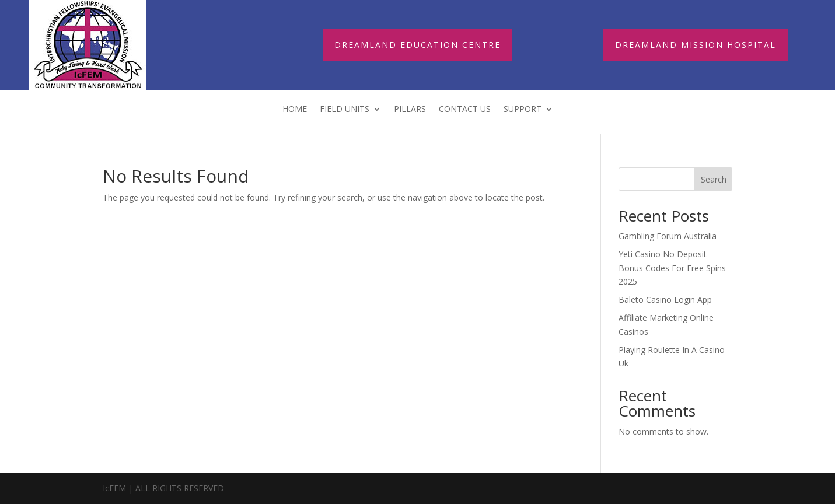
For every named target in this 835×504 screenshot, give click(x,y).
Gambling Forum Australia (668, 236)
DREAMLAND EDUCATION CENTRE (417, 45)
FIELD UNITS (345, 110)
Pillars (410, 110)
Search (714, 179)
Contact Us (465, 110)
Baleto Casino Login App (665, 300)
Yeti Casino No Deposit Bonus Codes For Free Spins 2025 (672, 268)
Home (295, 110)
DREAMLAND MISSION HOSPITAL (696, 45)
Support (523, 110)
